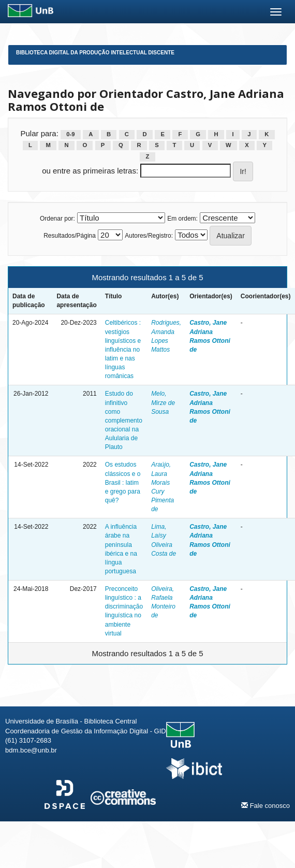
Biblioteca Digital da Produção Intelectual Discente (95, 53)
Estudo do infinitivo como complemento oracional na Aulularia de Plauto (124, 420)
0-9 (70, 134)
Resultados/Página (70, 236)
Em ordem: (182, 219)
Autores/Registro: (149, 236)
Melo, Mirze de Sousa (163, 402)
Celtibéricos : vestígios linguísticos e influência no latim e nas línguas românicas (123, 349)
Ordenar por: (57, 219)
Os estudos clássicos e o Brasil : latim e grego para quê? (123, 482)
